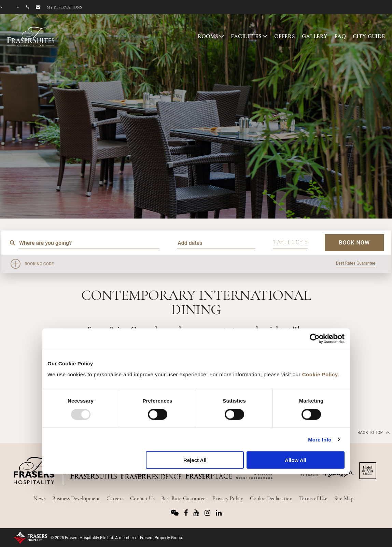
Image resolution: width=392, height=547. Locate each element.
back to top (373, 432)
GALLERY (315, 37)
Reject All (195, 460)
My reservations (64, 7)
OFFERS (285, 37)
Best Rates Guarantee (356, 263)
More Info (320, 439)
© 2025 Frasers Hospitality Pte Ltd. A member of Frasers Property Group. (117, 538)
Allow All (296, 460)
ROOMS (208, 37)
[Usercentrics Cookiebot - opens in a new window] (315, 339)
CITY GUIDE (369, 37)
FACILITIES (246, 37)
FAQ (340, 37)
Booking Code (39, 264)
